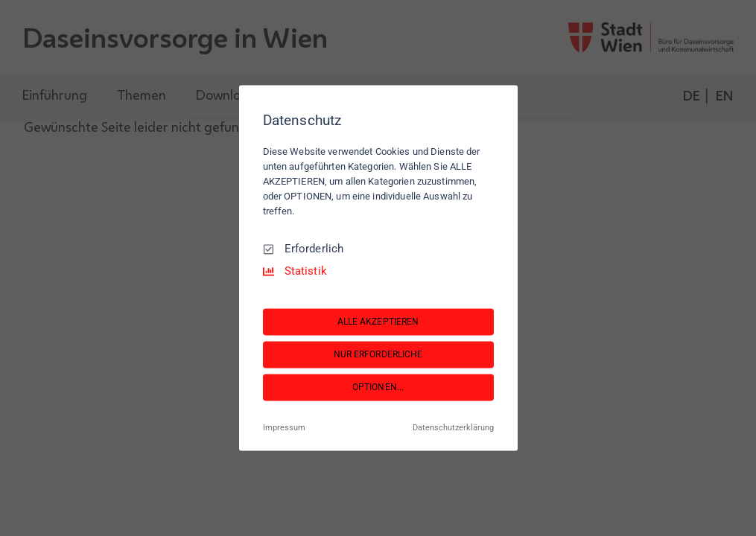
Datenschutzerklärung (453, 428)
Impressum (284, 428)
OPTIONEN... (378, 387)
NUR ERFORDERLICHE (378, 354)
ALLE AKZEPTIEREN (378, 322)
